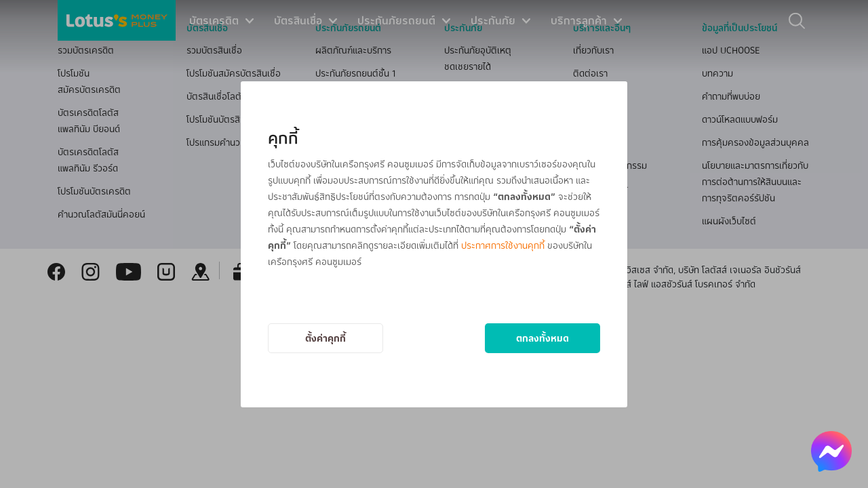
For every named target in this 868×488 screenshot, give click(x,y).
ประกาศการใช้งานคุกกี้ (503, 245)
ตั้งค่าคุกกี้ (325, 338)
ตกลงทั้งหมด (542, 338)
